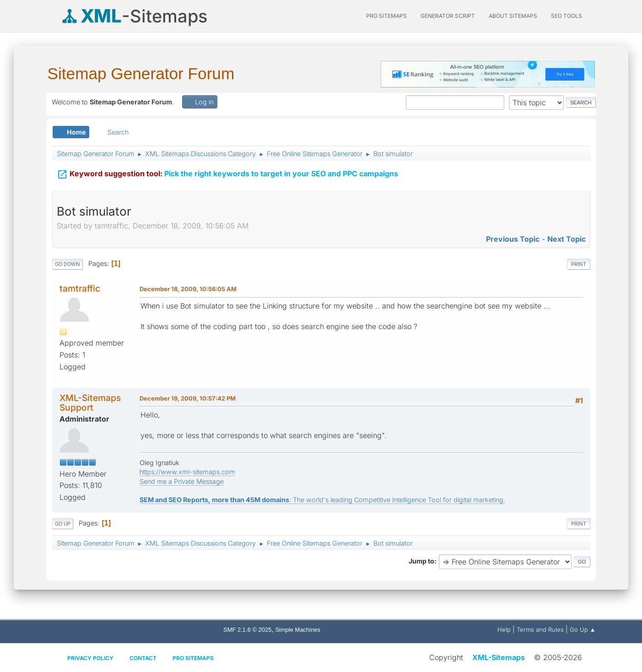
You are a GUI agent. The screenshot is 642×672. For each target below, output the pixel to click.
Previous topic (513, 239)
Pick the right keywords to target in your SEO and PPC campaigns (227, 173)
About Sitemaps (513, 16)
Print (579, 264)
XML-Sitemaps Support (90, 403)
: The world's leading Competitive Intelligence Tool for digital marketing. (322, 500)
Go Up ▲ (583, 629)
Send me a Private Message (182, 481)
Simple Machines (298, 630)
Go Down (67, 264)
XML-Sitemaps (499, 657)
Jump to (421, 561)
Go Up (63, 524)
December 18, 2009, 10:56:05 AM (188, 289)
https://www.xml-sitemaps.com (187, 472)
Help (504, 629)
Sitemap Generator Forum (141, 73)
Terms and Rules (540, 629)
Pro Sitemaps (193, 658)
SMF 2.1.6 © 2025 (247, 630)
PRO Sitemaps (386, 16)
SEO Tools (566, 16)
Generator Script (448, 16)
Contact (143, 658)
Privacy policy (90, 658)
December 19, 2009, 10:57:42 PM (188, 398)
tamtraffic (80, 288)
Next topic (566, 239)
